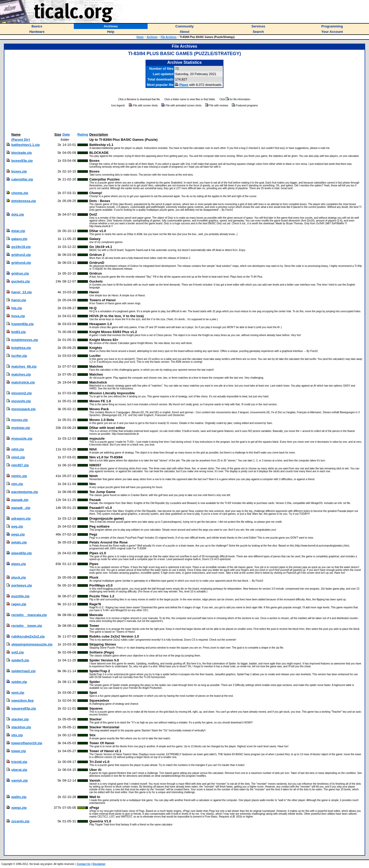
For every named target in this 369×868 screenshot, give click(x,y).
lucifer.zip (19, 356)
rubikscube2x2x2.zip (28, 636)
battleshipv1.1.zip (25, 145)
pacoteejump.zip (25, 492)
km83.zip (18, 332)
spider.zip (19, 682)
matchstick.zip (23, 382)
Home (140, 37)
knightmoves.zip (25, 340)
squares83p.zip (24, 708)
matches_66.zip (24, 366)
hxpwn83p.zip (22, 324)
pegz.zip (18, 534)
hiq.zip (17, 308)
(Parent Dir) (21, 140)
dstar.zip (18, 231)
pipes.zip (19, 564)
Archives (152, 37)
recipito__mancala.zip (29, 615)
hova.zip (18, 316)
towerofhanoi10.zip (27, 743)
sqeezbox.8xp (22, 700)
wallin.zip (19, 797)
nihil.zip (18, 449)
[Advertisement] (184, 120)
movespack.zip (23, 409)
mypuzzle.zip (22, 438)
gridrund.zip (21, 263)
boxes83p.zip (22, 161)
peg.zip (17, 526)
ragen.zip (19, 604)
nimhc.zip (19, 476)
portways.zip (22, 585)
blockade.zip (22, 153)
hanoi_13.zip (22, 292)
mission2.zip (22, 393)
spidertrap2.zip (23, 671)
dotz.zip (18, 214)
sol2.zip (18, 652)
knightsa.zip (21, 348)
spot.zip (18, 693)
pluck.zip (19, 577)
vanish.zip (19, 780)
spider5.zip (20, 660)
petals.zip (19, 542)
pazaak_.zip (21, 508)
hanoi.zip (19, 300)
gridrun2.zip (21, 255)
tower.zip (19, 751)
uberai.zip (19, 770)
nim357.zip (20, 465)
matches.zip (21, 374)
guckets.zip (21, 281)
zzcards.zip (20, 821)
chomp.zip (20, 193)
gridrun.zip (20, 273)
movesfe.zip (21, 401)
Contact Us (84, 864)
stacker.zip (20, 719)
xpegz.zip (19, 808)
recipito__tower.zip (27, 626)
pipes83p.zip (22, 553)
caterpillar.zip (22, 179)
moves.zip (19, 420)
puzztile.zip (20, 596)
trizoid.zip (19, 762)
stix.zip (17, 735)
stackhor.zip (21, 727)
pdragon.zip (21, 518)
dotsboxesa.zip (24, 201)
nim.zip (17, 484)
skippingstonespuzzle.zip (32, 644)
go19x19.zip (21, 247)
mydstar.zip (21, 428)
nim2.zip (18, 457)
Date (66, 134)
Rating (83, 134)
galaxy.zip (19, 239)
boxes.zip (19, 171)
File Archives (169, 37)
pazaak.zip (20, 500)
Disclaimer (99, 864)
